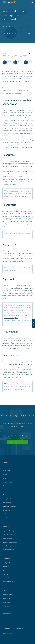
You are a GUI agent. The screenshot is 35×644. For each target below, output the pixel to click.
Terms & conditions (8, 595)
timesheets (21, 313)
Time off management (9, 546)
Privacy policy (6, 598)
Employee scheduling (8, 531)
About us (5, 486)
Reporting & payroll (8, 538)
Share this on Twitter (3, 26)
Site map (5, 610)
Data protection (7, 606)
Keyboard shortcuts (8, 510)
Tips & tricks (6, 514)
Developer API (6, 563)
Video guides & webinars (9, 506)
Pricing (4, 478)
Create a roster (18, 436)
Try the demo (6, 471)
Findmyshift (6, 624)
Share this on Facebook (6, 26)
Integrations (6, 566)
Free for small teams (8, 550)
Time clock (5, 574)
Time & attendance (8, 535)
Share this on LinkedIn (9, 26)
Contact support (7, 518)
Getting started (7, 499)
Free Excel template (8, 582)
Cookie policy (6, 602)
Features (5, 474)
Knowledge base (7, 503)
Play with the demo (18, 442)
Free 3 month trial (7, 482)
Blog (4, 570)
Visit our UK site (7, 614)
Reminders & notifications (10, 542)
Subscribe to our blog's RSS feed (15, 26)
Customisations (7, 578)
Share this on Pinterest (12, 26)
